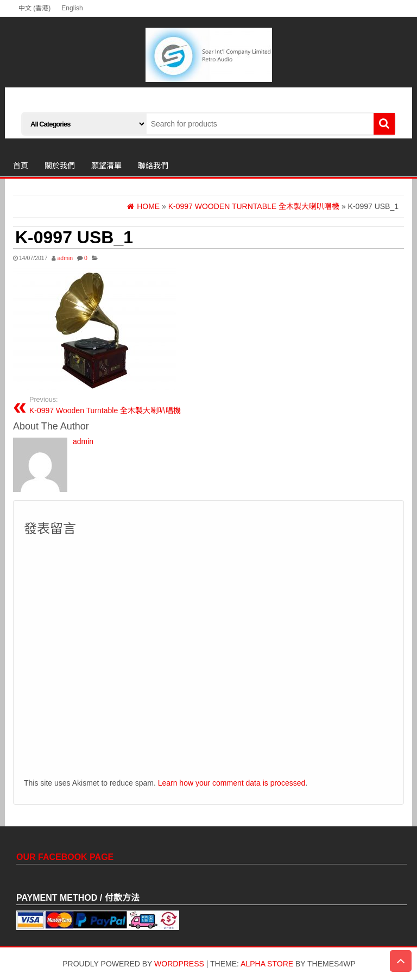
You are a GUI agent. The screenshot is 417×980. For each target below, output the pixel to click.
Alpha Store (267, 964)
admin (65, 258)
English (72, 8)
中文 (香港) (34, 8)
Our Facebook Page (65, 857)
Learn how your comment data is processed (232, 783)
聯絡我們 (153, 166)
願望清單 (106, 166)
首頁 (21, 166)
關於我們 (60, 166)
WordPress (179, 964)
